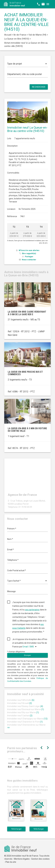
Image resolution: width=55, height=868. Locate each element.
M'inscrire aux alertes (29, 250)
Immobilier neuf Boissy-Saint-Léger (25, 706)
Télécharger (16, 829)
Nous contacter (29, 260)
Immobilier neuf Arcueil (20, 703)
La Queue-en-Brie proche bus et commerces (25, 373)
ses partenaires (32, 610)
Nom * (10, 539)
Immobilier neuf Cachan (20, 716)
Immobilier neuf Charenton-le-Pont (25, 722)
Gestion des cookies (40, 859)
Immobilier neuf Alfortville (21, 700)
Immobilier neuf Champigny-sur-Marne (27, 719)
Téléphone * (13, 560)
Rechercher (39, 87)
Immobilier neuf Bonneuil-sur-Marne (26, 709)
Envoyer (28, 655)
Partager (29, 257)
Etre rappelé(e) (29, 253)
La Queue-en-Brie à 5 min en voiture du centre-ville (27, 430)
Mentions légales (22, 859)
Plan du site (11, 862)
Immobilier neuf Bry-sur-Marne (23, 712)
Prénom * (12, 529)
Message (11, 591)
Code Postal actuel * (17, 570)
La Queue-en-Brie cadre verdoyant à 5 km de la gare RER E (27, 313)
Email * (10, 550)
